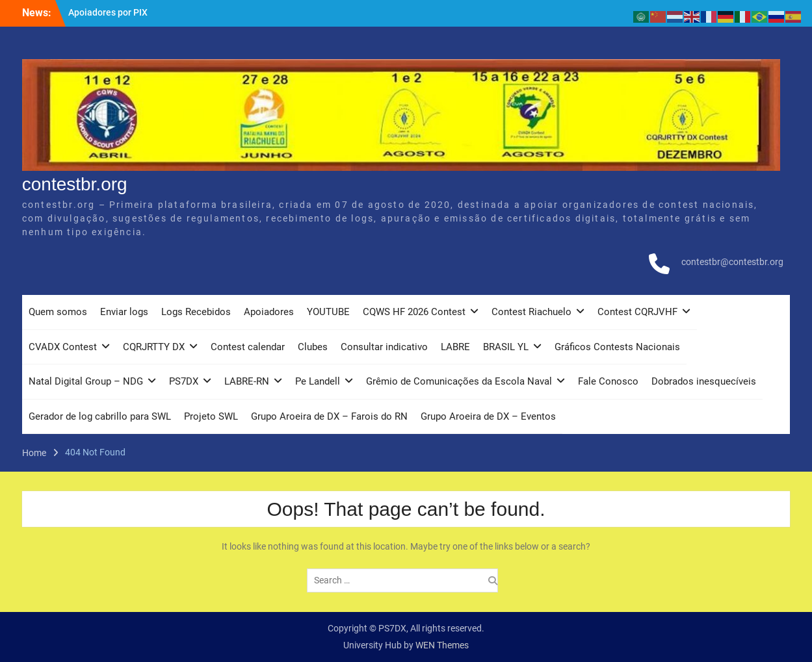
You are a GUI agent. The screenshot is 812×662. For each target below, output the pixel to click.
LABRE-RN (247, 381)
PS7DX (184, 381)
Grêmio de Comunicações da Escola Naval (459, 381)
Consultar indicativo (384, 347)
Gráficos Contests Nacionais (617, 347)
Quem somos (58, 312)
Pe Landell (318, 381)
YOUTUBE (328, 312)
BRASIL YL (506, 347)
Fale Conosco (608, 381)
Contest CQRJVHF (637, 312)
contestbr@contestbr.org (732, 262)
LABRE (455, 347)
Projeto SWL (211, 416)
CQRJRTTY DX (154, 347)
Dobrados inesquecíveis (704, 381)
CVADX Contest (63, 347)
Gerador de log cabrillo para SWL (100, 416)
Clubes (313, 347)
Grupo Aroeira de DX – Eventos (488, 416)
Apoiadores (269, 312)
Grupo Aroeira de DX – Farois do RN (329, 416)
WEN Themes (442, 645)
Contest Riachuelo (531, 312)
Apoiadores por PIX (108, 12)
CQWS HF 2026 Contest (414, 312)
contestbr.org (75, 184)
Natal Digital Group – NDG (86, 381)
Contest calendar (248, 347)
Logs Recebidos (196, 312)
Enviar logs (124, 312)
